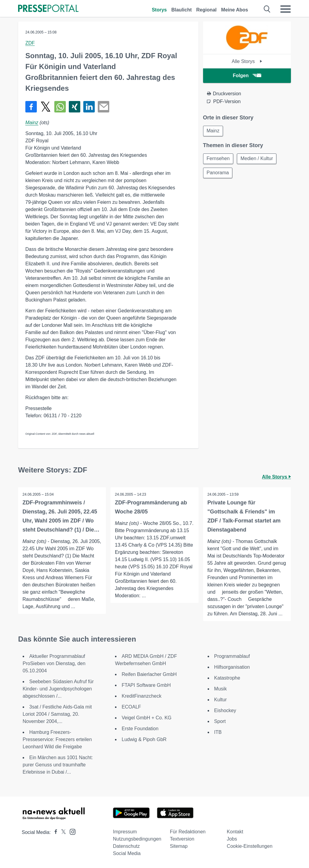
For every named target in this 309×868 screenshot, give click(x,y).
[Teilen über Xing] (75, 107)
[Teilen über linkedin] (89, 107)
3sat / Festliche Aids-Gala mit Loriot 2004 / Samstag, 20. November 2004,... (57, 714)
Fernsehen (219, 159)
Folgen (247, 76)
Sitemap (179, 846)
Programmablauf (232, 656)
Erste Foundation (140, 729)
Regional (206, 10)
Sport (220, 721)
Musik (221, 689)
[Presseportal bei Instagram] (71, 831)
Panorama (218, 174)
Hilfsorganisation (232, 667)
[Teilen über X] (46, 107)
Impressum (125, 832)
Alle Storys (247, 61)
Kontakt (235, 832)
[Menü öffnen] (285, 9)
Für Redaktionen (188, 832)
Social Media (127, 853)
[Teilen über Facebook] (31, 107)
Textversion (182, 839)
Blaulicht (182, 10)
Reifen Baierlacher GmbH (149, 674)
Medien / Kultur (258, 159)
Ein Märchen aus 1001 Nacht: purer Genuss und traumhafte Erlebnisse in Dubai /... (58, 765)
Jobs (232, 839)
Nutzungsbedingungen (137, 839)
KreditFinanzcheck (142, 696)
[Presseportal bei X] (62, 832)
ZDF (30, 43)
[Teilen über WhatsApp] (60, 107)
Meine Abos (235, 10)
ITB (218, 732)
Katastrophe (227, 678)
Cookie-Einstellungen (250, 846)
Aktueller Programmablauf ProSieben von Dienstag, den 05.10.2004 (54, 663)
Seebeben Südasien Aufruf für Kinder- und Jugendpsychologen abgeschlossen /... (58, 689)
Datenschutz (126, 846)
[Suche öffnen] (267, 9)
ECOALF (131, 707)
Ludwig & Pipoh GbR (144, 739)
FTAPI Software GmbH (146, 685)
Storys (159, 10)
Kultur (221, 700)
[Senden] (104, 107)
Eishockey (225, 710)
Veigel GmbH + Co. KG (147, 718)
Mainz (32, 123)
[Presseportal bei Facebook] (54, 832)
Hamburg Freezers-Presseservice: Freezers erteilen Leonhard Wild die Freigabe (57, 739)
